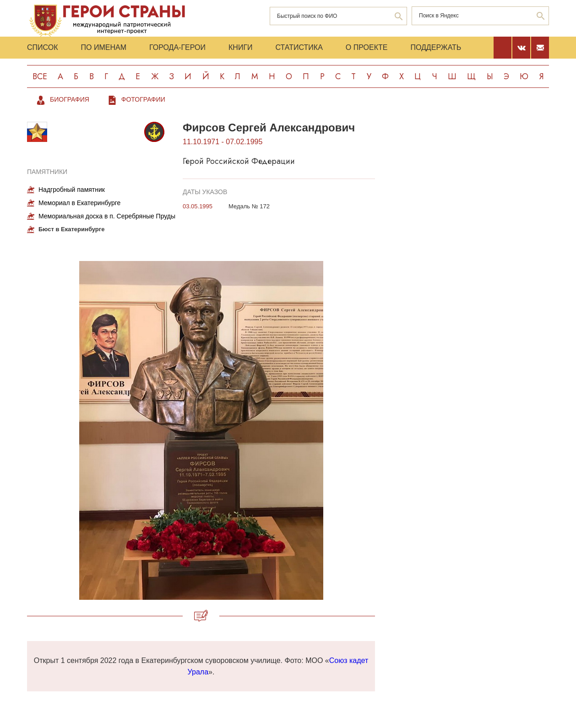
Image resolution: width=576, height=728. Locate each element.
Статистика (299, 47)
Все (40, 76)
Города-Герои (177, 47)
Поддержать (436, 47)
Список (43, 47)
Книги (241, 47)
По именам (104, 47)
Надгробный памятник (72, 190)
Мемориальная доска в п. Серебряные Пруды (107, 216)
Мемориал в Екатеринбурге (79, 203)
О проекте (367, 47)
